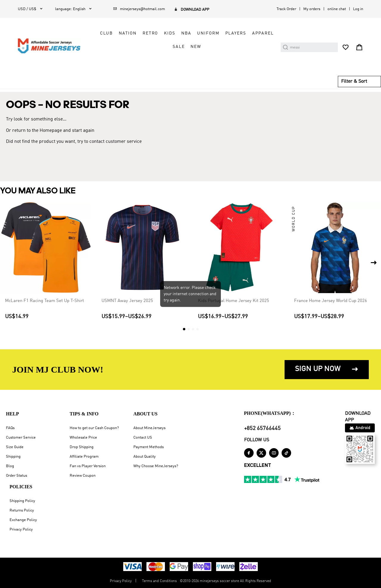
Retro (150, 33)
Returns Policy (22, 510)
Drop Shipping (82, 447)
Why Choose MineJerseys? (156, 466)
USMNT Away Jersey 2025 (127, 301)
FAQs (10, 428)
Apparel (263, 33)
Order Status (17, 476)
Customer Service (21, 438)
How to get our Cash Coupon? (94, 428)
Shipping (13, 457)
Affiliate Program (84, 457)
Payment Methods (149, 447)
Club (106, 33)
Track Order (286, 9)
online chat (337, 9)
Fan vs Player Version (88, 466)
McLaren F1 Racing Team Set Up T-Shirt (44, 301)
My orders (312, 9)
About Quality (145, 457)
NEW (196, 47)
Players (236, 33)
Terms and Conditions (159, 581)
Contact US (143, 438)
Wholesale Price (83, 438)
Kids (170, 33)
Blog (10, 466)
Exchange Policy (23, 520)
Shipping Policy (22, 501)
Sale (179, 47)
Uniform (208, 33)
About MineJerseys (149, 428)
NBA (186, 33)
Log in (358, 9)
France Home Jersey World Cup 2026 (331, 301)
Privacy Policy (21, 530)
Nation (128, 33)
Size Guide (15, 447)
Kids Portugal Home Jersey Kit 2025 (234, 301)
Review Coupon (83, 476)
